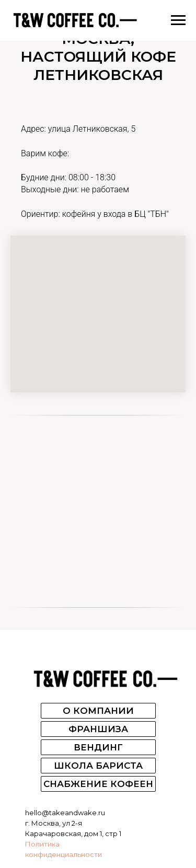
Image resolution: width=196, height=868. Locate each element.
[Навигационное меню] (178, 20)
